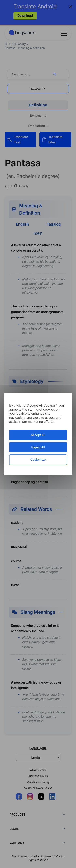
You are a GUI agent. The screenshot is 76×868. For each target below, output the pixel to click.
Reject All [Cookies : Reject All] (38, 447)
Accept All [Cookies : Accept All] (38, 435)
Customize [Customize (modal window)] (38, 460)
